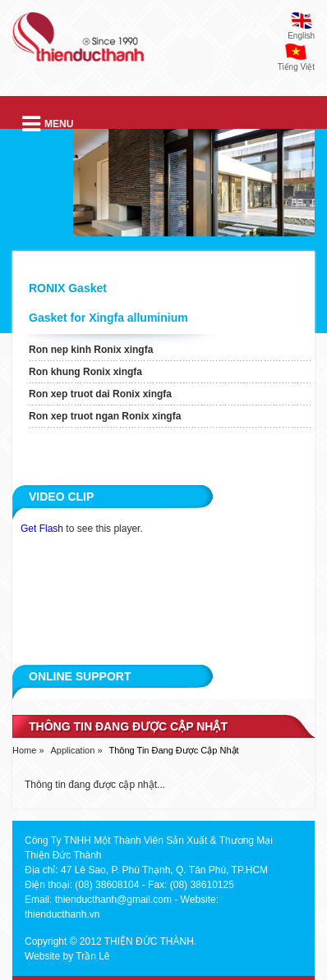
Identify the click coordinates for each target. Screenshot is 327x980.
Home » (28, 750)
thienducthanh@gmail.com (113, 900)
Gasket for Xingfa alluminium (108, 318)
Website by (49, 956)
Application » (77, 750)
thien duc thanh (78, 44)
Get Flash (42, 529)
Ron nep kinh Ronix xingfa (91, 350)
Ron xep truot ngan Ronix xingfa (105, 416)
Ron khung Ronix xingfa (85, 372)
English (301, 36)
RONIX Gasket (68, 288)
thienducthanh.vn (62, 914)
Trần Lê (92, 956)
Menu (48, 124)
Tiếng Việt (296, 67)
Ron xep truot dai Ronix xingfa (100, 394)
